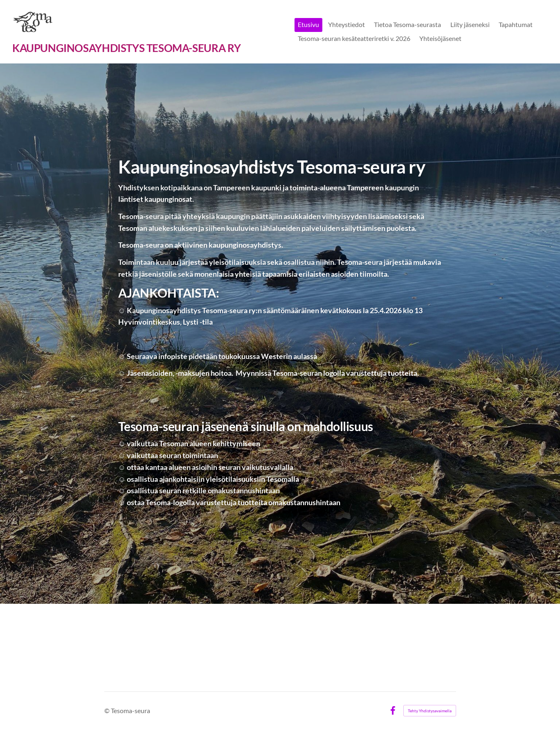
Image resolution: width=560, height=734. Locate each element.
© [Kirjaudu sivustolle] (108, 710)
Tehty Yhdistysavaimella (430, 711)
